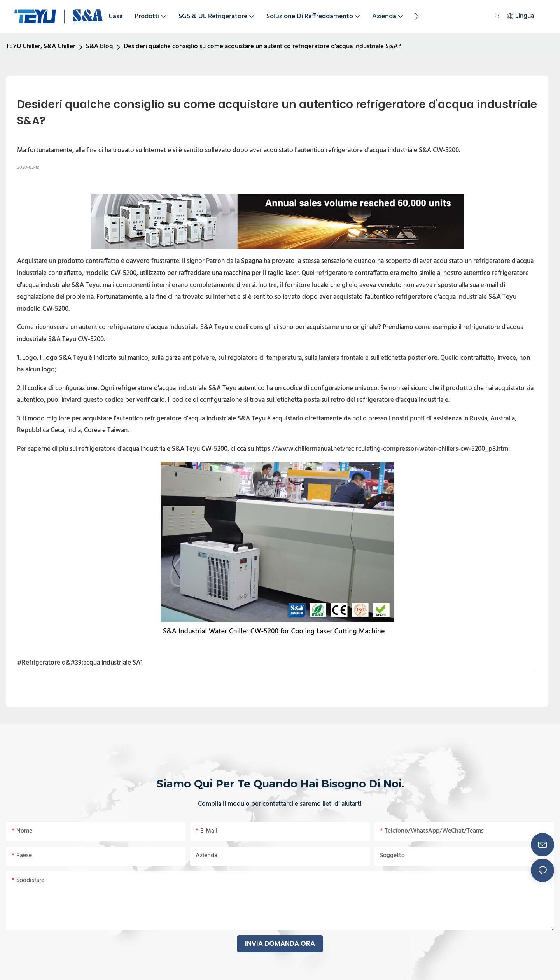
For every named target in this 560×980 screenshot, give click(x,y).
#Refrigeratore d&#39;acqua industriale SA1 (80, 663)
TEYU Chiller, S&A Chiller (41, 46)
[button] (417, 16)
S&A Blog (100, 46)
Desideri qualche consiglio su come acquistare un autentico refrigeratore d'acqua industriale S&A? (262, 46)
